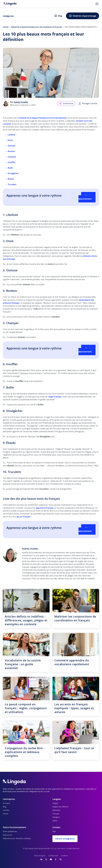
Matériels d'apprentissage (83, 16)
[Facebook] (56, 859)
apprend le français (45, 508)
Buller (10, 168)
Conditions (64, 856)
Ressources (7, 835)
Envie (10, 140)
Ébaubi (11, 179)
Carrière (6, 810)
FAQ (54, 832)
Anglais (55, 803)
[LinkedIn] (41, 859)
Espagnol (56, 817)
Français (56, 814)
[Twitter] (46, 859)
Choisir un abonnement (87, 197)
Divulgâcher (13, 173)
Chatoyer (12, 157)
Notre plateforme (10, 832)
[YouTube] (51, 859)
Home (6, 27)
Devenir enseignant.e (65, 839)
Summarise (66, 104)
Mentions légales (40, 856)
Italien (55, 821)
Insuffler (12, 162)
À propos (6, 803)
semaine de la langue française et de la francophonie (43, 118)
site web (81, 579)
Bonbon (11, 151)
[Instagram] (60, 859)
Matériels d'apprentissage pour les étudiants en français (37, 27)
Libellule (11, 135)
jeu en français (24, 517)
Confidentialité (53, 856)
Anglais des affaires (60, 807)
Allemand (56, 810)
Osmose (11, 146)
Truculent (12, 184)
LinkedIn (91, 579)
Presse (6, 814)
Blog (58, 16)
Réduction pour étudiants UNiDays (17, 839)
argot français (55, 397)
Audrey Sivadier (21, 102)
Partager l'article (88, 104)
